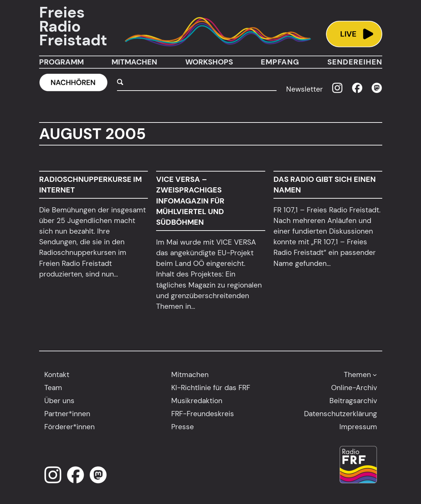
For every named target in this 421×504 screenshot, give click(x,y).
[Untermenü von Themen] (375, 374)
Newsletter (305, 89)
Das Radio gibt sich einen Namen (324, 185)
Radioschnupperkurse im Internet (90, 185)
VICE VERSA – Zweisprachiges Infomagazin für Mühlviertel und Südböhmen (190, 201)
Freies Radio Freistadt (73, 26)
